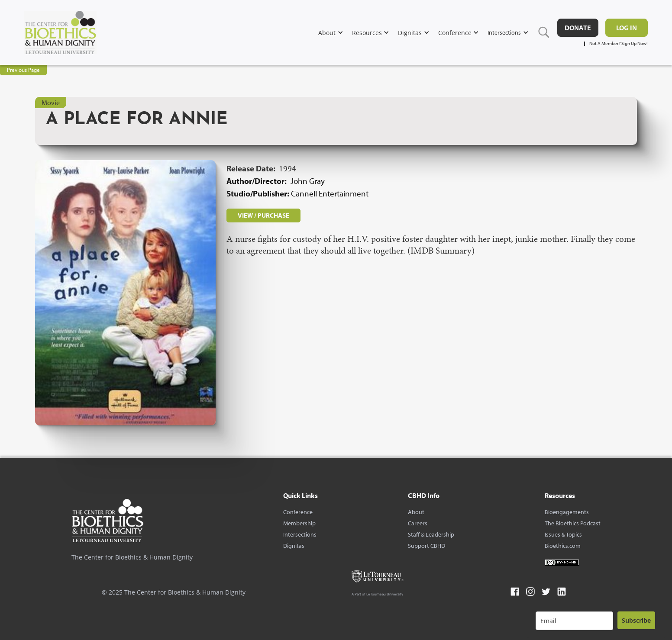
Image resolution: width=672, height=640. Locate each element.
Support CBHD (426, 546)
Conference (298, 512)
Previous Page (23, 70)
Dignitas (294, 546)
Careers (418, 523)
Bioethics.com (563, 546)
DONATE (578, 28)
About (416, 512)
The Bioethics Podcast (573, 523)
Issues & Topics (563, 534)
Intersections (300, 534)
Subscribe (636, 620)
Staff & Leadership (431, 534)
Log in (627, 28)
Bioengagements (567, 512)
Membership (299, 523)
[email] (574, 621)
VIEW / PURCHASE (263, 215)
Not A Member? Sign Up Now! (619, 43)
